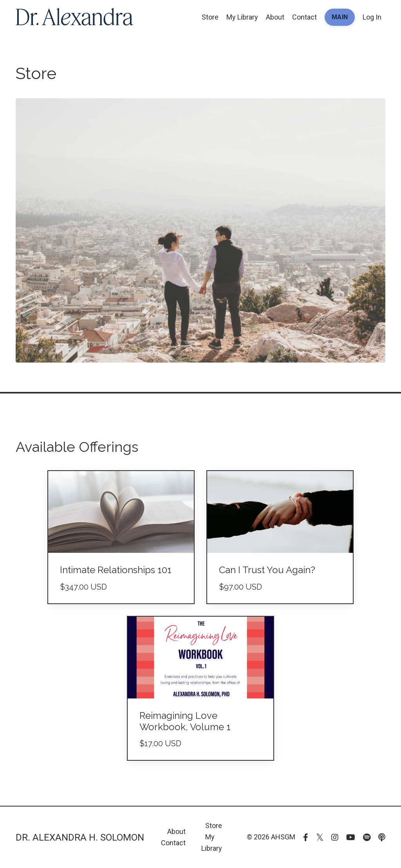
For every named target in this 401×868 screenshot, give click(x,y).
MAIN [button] (340, 17)
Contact (304, 17)
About (275, 17)
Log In (372, 17)
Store (210, 17)
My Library (242, 17)
